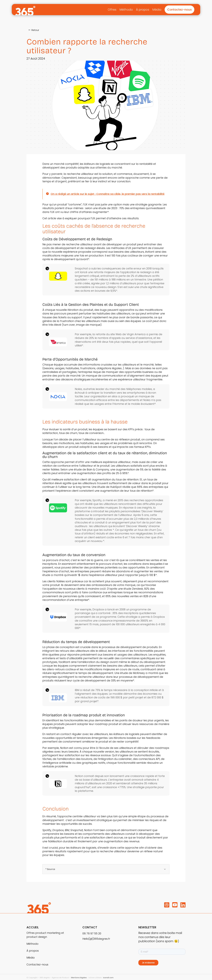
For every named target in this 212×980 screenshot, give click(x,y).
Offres (112, 10)
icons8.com (108, 978)
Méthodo (126, 10)
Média (157, 10)
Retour (35, 30)
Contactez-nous (179, 10)
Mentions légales (79, 978)
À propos (143, 10)
